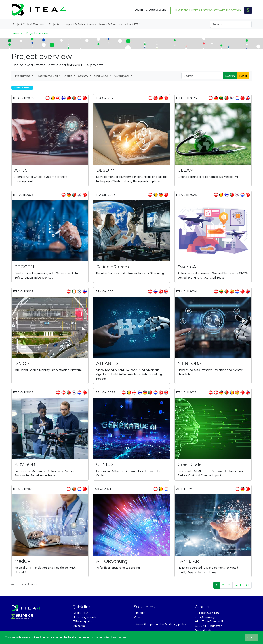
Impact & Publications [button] (79, 24)
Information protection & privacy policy (160, 624)
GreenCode (190, 464)
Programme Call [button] (47, 76)
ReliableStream (113, 267)
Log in (139, 9)
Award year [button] (122, 76)
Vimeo (138, 617)
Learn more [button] (118, 637)
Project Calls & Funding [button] (28, 24)
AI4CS (21, 170)
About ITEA (80, 613)
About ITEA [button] (133, 24)
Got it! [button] (251, 637)
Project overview (37, 33)
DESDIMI (106, 170)
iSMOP (22, 363)
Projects (17, 33)
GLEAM (186, 170)
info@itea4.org (205, 617)
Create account (156, 9)
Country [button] (84, 76)
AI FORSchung (112, 561)
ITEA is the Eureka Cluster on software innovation (207, 10)
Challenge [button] (101, 76)
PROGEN (24, 267)
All (247, 585)
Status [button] (68, 76)
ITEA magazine (83, 621)
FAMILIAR (188, 561)
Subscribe (79, 626)
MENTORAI (190, 363)
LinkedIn (140, 613)
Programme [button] (23, 76)
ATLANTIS (107, 363)
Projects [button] (54, 24)
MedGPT (24, 561)
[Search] (231, 24)
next (238, 585)
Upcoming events (84, 617)
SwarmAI (187, 267)
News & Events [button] (110, 24)
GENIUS (105, 464)
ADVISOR (25, 464)
